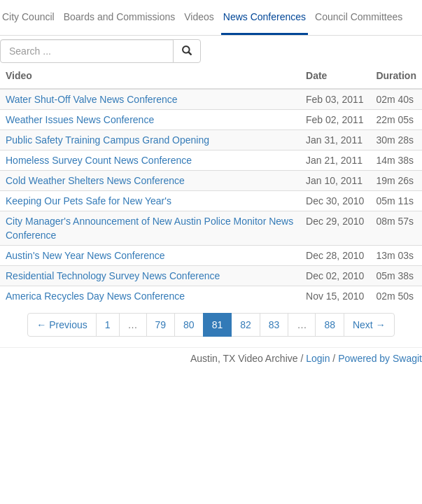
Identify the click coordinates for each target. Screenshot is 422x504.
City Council (28, 17)
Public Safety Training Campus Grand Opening (107, 140)
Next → (369, 325)
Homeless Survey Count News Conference (99, 160)
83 (274, 325)
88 (330, 325)
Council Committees (359, 17)
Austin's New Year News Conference (85, 255)
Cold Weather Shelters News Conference (95, 181)
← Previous (62, 325)
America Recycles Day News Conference (95, 296)
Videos (199, 17)
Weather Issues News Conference (80, 120)
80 (189, 325)
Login (318, 358)
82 (246, 325)
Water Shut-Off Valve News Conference (92, 99)
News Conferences (265, 17)
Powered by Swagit (380, 358)
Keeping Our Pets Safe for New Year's (89, 201)
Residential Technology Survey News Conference (113, 276)
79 (161, 325)
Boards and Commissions (120, 17)
